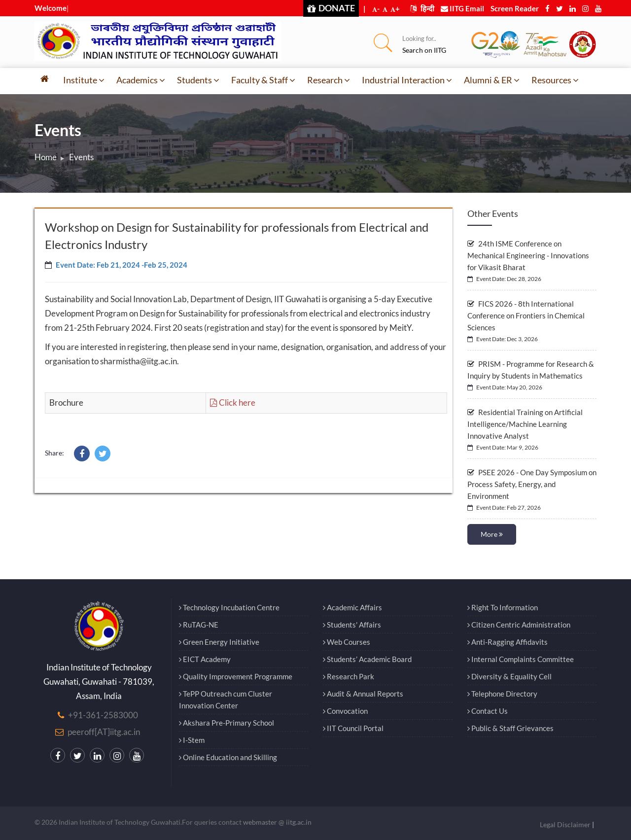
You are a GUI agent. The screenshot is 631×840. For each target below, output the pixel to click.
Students (198, 80)
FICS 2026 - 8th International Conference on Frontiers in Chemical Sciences (526, 315)
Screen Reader (515, 8)
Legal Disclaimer (565, 824)
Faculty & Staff (263, 80)
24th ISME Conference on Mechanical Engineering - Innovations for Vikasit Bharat (528, 255)
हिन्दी (422, 8)
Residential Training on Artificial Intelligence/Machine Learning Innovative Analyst (525, 424)
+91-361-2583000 (103, 715)
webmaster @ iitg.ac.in (277, 822)
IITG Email (462, 8)
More (492, 534)
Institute (84, 80)
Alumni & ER (492, 80)
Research (329, 80)
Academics (141, 80)
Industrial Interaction (407, 80)
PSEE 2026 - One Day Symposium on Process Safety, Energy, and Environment (532, 484)
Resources (555, 80)
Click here (233, 402)
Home (46, 157)
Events (81, 157)
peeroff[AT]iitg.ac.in (104, 732)
